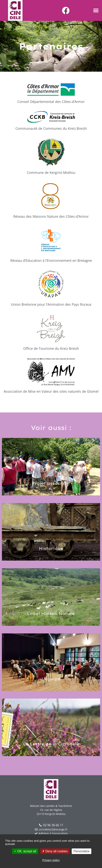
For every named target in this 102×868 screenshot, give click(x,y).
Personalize (82, 851)
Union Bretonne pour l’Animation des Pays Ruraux (51, 304)
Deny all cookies (55, 851)
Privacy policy (51, 860)
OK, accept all (25, 851)
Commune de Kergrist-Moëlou (51, 172)
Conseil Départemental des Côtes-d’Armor (51, 102)
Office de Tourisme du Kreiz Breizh (51, 348)
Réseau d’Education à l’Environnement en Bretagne (51, 260)
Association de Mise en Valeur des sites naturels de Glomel (51, 391)
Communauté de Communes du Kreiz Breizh (51, 128)
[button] (96, 10)
